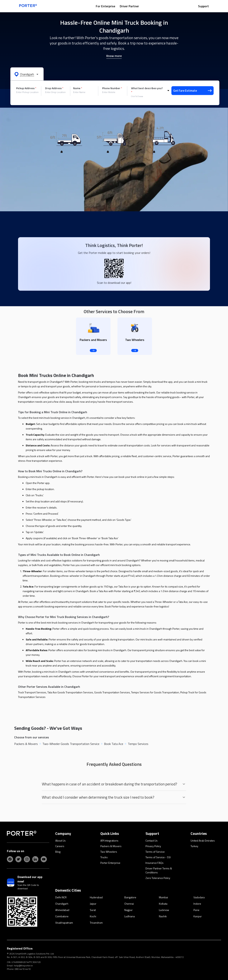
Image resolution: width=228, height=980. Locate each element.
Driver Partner (129, 6)
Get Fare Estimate (192, 91)
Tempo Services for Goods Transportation (155, 692)
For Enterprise (105, 6)
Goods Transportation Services (112, 692)
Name (78, 88)
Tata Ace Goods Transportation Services (70, 692)
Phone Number (112, 88)
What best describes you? (147, 90)
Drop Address (54, 88)
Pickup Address (26, 88)
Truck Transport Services (32, 692)
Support (203, 6)
